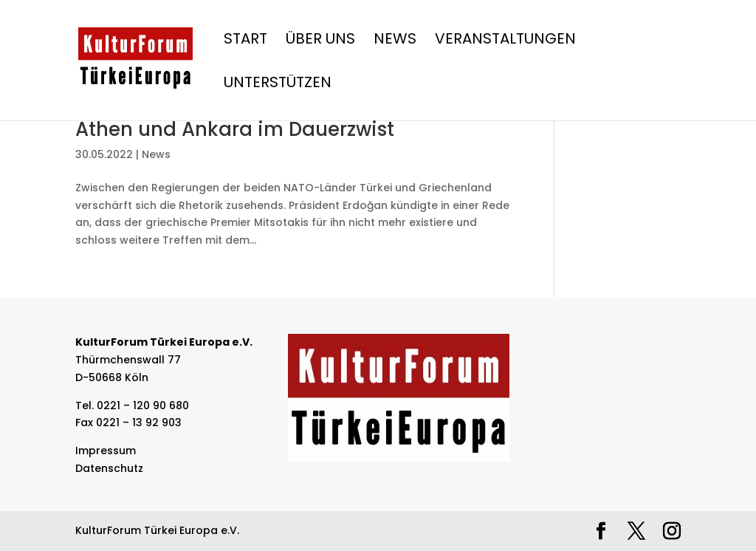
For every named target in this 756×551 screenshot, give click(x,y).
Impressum (106, 451)
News (395, 41)
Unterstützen (278, 85)
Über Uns (320, 41)
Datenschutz (109, 468)
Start (245, 41)
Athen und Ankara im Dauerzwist (235, 129)
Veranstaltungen (505, 41)
